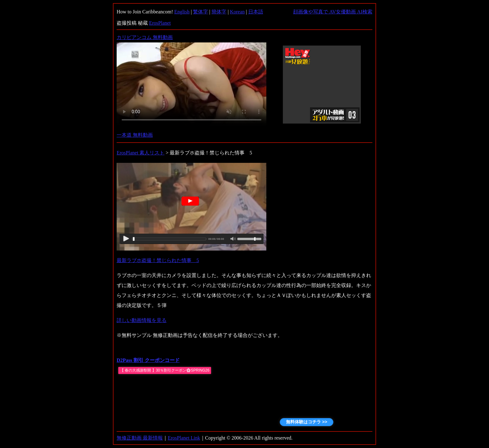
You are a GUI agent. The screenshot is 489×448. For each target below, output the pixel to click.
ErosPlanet (160, 23)
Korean (237, 12)
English (182, 12)
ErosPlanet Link (184, 438)
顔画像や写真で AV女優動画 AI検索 (333, 12)
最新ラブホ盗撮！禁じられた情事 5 (158, 260)
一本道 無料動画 (135, 135)
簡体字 (219, 12)
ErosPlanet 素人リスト (140, 153)
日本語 (256, 12)
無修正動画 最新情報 (140, 438)
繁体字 (201, 12)
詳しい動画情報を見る (142, 320)
